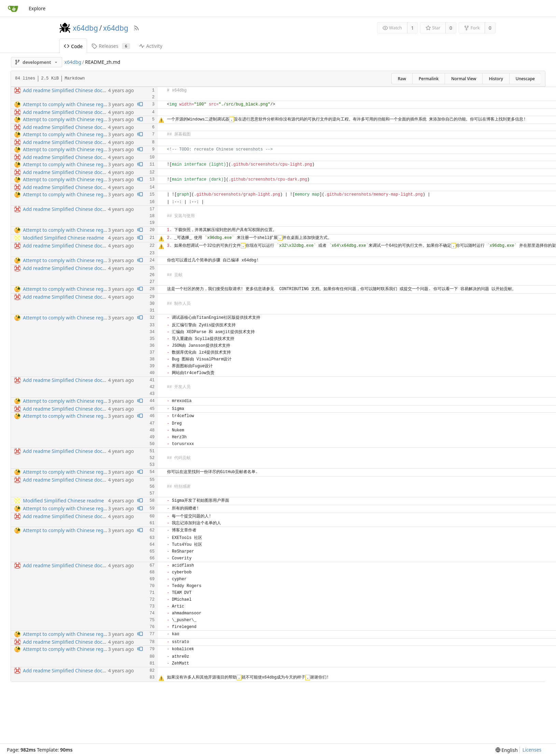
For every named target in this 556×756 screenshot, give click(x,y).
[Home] (13, 9)
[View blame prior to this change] (140, 105)
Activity (151, 46)
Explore (37, 8)
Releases (111, 46)
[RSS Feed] (136, 28)
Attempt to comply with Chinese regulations (72, 104)
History (496, 79)
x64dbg (85, 28)
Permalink (429, 79)
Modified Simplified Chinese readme (64, 238)
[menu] (507, 750)
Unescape (525, 79)
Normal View (464, 79)
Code (73, 46)
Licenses (532, 750)
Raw (402, 79)
